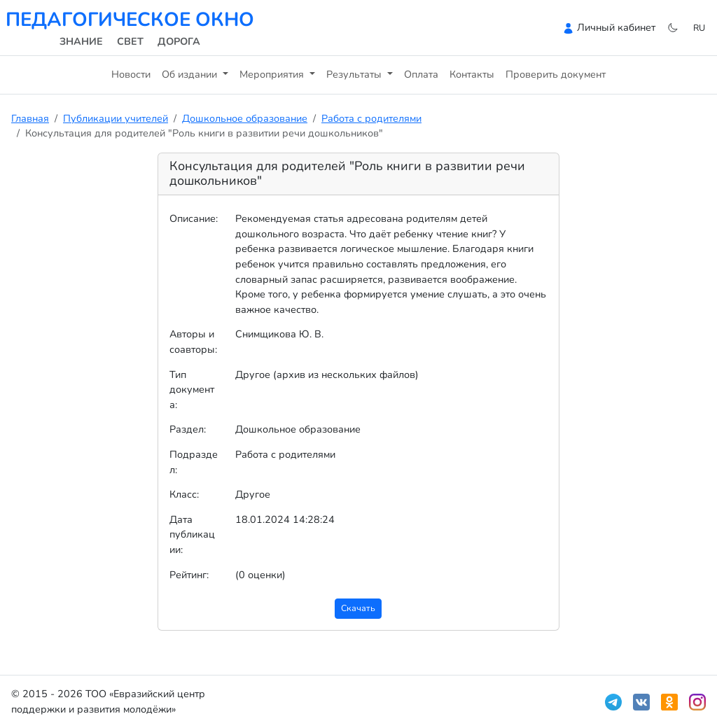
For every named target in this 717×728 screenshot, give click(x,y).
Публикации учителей (116, 118)
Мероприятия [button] (273, 74)
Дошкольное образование (245, 118)
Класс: (184, 494)
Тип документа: (192, 390)
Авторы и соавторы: (193, 342)
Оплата (421, 74)
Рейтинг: (189, 575)
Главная (30, 118)
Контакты (472, 74)
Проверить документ (556, 74)
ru (699, 28)
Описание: (194, 218)
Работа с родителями (371, 118)
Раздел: (188, 429)
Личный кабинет (616, 27)
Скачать (358, 608)
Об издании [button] (191, 74)
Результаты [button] (355, 74)
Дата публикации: (192, 534)
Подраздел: (194, 462)
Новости (131, 74)
